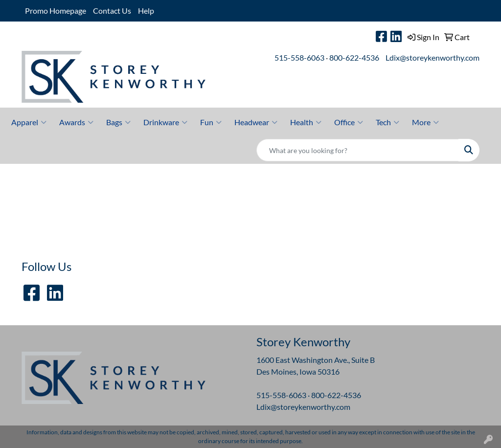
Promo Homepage (56, 11)
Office (349, 122)
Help (146, 11)
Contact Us (112, 11)
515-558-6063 (299, 57)
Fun (211, 122)
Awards (76, 122)
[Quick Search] (358, 150)
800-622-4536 (354, 57)
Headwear (256, 122)
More (425, 122)
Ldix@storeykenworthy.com (433, 57)
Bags (118, 122)
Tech (387, 122)
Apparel (29, 122)
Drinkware (165, 122)
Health (306, 122)
